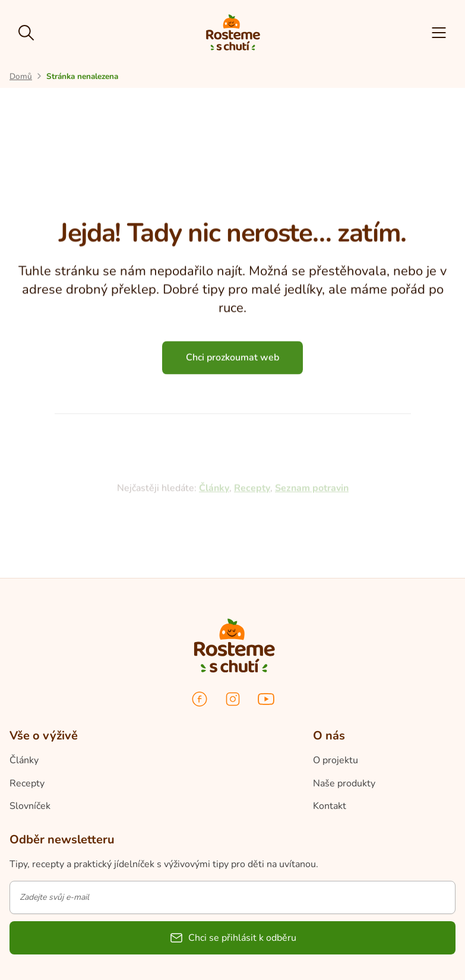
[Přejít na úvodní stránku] (21, 76)
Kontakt (330, 806)
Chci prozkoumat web (232, 361)
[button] (439, 33)
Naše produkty (344, 783)
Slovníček (30, 806)
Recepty (27, 783)
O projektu (336, 760)
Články (24, 760)
